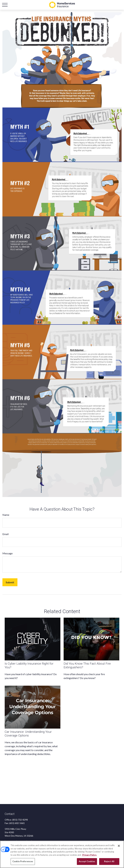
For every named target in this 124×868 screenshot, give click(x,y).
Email (5, 534)
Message (8, 553)
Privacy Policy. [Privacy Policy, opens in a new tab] (89, 855)
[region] (62, 854)
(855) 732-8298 (20, 820)
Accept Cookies (87, 861)
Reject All (109, 861)
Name (6, 515)
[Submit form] (10, 582)
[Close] (119, 846)
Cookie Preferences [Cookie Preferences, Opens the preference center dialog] (23, 861)
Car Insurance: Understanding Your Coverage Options (28, 734)
